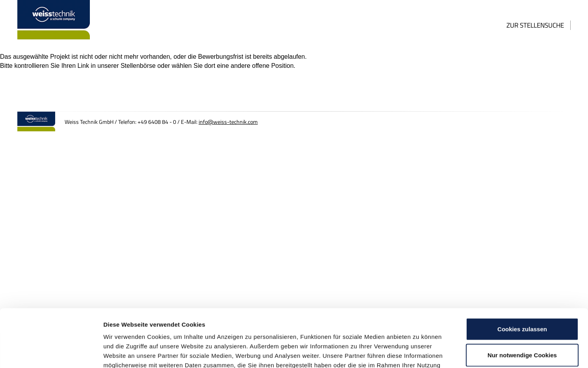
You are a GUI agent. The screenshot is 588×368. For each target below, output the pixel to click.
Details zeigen (419, 352)
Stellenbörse (138, 66)
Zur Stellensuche (535, 25)
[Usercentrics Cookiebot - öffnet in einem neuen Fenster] (51, 353)
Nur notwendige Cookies (522, 301)
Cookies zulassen (522, 275)
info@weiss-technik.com (228, 122)
